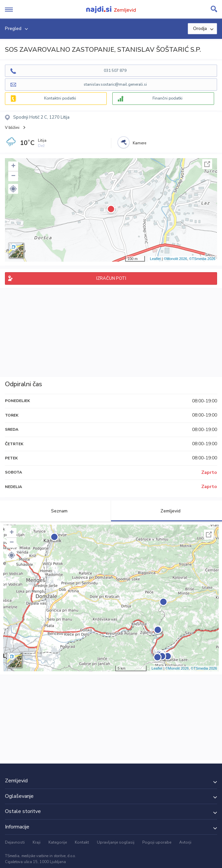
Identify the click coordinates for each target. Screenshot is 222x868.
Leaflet (155, 259)
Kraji (37, 842)
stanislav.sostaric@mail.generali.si (115, 84)
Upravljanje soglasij (116, 842)
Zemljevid (167, 511)
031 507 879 (115, 71)
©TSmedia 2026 (202, 259)
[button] (13, 189)
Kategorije (58, 842)
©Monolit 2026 (175, 259)
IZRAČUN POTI (111, 278)
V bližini (12, 128)
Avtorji (185, 842)
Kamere (139, 143)
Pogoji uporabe (157, 842)
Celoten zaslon (207, 164)
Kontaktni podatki (60, 98)
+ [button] (13, 166)
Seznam (55, 511)
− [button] (13, 176)
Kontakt (82, 842)
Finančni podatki (167, 98)
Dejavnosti (15, 842)
